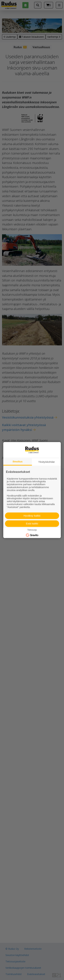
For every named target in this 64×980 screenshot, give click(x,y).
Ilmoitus (18, 461)
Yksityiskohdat (46, 462)
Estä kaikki (32, 523)
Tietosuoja (32, 530)
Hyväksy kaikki (32, 516)
